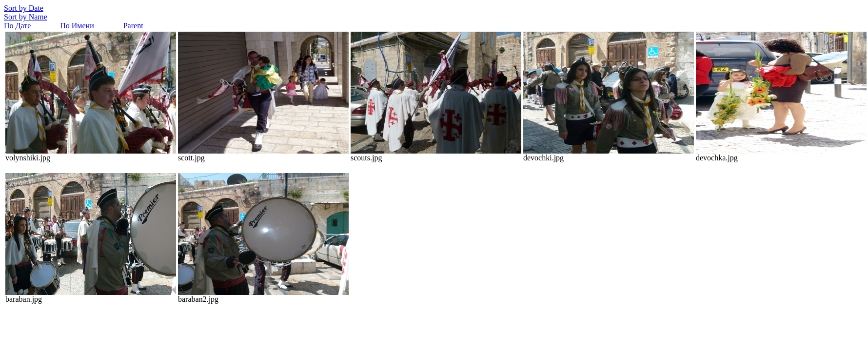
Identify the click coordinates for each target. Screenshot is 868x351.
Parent (133, 26)
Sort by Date (24, 8)
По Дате (17, 26)
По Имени (77, 26)
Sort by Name (26, 17)
